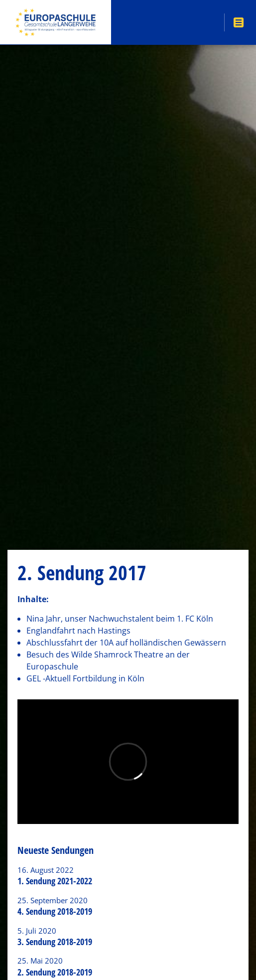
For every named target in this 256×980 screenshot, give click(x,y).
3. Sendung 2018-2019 (55, 942)
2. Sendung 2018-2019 (55, 972)
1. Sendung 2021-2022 (55, 881)
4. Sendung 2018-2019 (55, 911)
